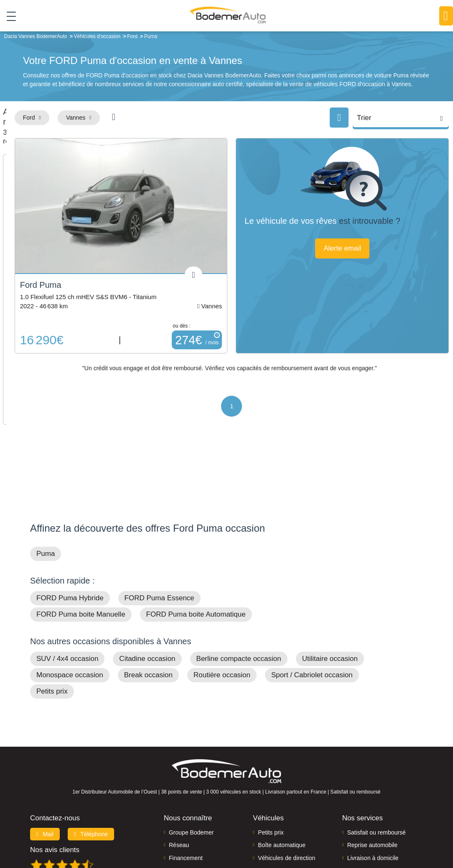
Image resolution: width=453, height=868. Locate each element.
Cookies (332, 833)
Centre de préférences (245, 833)
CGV (421, 833)
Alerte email (376, 258)
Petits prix (52, 616)
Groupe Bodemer (191, 757)
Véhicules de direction (286, 783)
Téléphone (91, 759)
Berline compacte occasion (239, 584)
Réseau (179, 770)
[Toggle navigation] (8, 16)
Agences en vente (371, 808)
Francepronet (136, 833)
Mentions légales (298, 833)
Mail (45, 759)
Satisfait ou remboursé (377, 757)
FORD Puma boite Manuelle (81, 539)
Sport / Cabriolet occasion (312, 600)
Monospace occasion (70, 600)
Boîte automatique (282, 770)
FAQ (175, 808)
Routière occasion (222, 600)
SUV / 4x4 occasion (67, 584)
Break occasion (148, 600)
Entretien (359, 796)
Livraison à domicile (373, 783)
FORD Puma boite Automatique (196, 539)
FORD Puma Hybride (70, 523)
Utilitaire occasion (330, 584)
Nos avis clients (55, 775)
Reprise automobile (373, 770)
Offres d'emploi (188, 796)
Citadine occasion (147, 584)
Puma (46, 479)
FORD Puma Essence (159, 523)
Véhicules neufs (279, 796)
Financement (186, 783)
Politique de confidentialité (379, 833)
